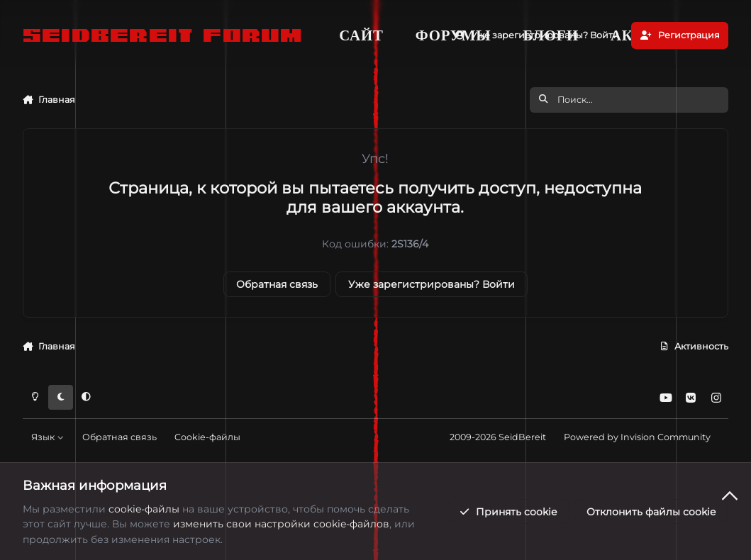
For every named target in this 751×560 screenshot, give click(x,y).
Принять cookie (508, 512)
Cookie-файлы (207, 437)
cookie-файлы (144, 509)
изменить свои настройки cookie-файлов (281, 524)
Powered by (637, 437)
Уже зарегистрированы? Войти (432, 284)
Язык (48, 437)
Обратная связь (277, 284)
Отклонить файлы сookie (651, 512)
